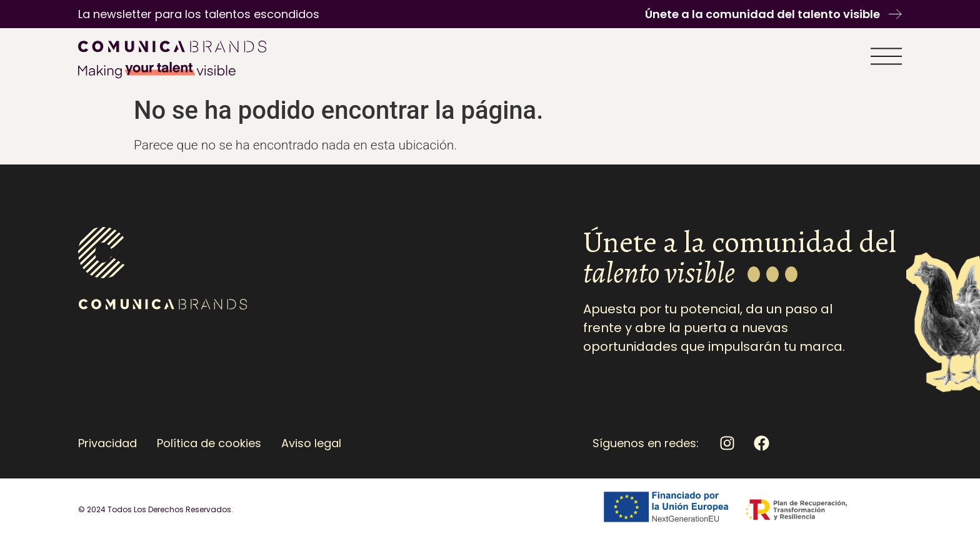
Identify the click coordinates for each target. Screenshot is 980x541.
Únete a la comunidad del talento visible (762, 14)
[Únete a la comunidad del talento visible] (895, 14)
